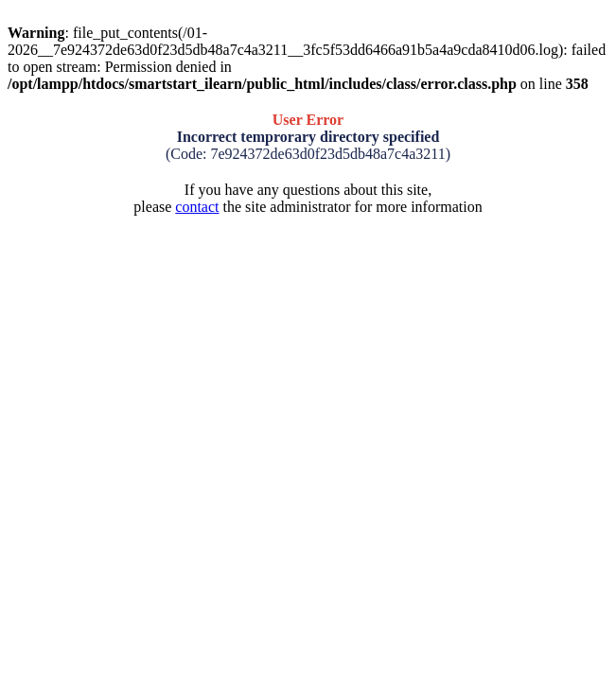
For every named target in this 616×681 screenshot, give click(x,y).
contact (197, 207)
